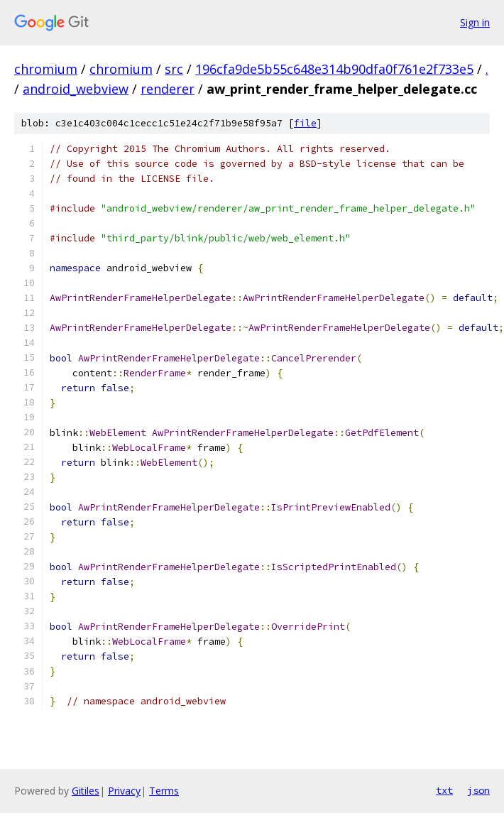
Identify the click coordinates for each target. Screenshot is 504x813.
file (305, 123)
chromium (46, 69)
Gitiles (86, 791)
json (478, 790)
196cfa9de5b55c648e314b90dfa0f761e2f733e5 (334, 69)
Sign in (475, 22)
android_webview (76, 89)
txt (444, 790)
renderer (168, 89)
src (174, 69)
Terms (164, 791)
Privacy (124, 791)
